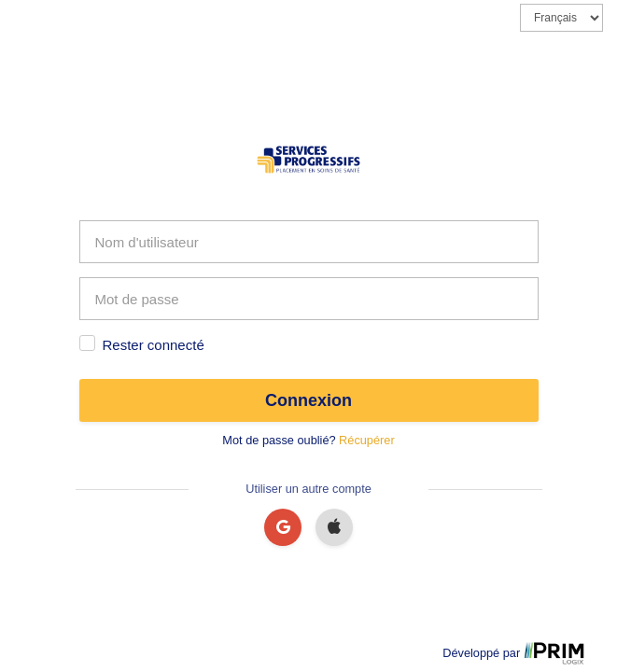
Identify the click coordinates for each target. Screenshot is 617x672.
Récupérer (367, 440)
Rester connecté (154, 345)
